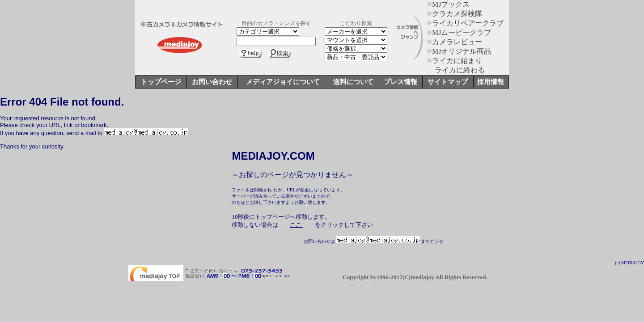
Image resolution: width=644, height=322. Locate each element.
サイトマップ (448, 82)
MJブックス (449, 4)
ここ (296, 225)
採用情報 (491, 82)
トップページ (161, 82)
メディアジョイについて (283, 82)
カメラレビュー (455, 42)
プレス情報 (400, 82)
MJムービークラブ (459, 32)
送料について (353, 82)
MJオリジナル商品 (459, 51)
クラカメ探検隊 (455, 14)
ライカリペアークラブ (466, 23)
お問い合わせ (212, 82)
